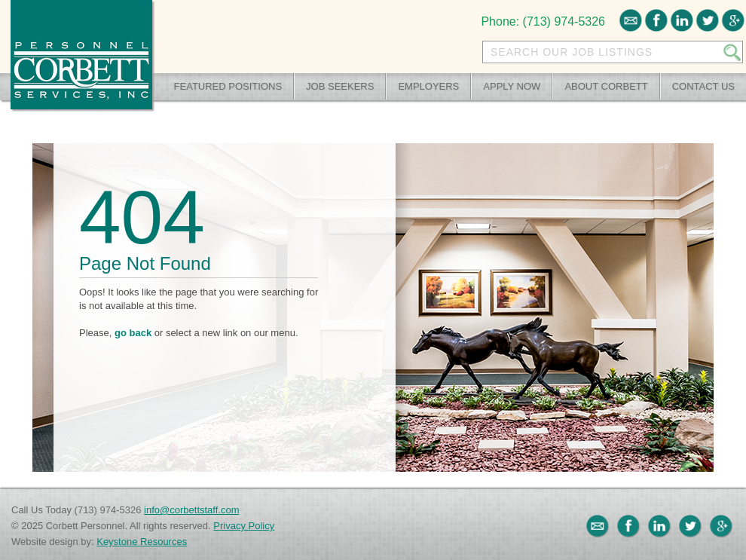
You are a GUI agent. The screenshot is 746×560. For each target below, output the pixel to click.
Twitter (708, 20)
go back (133, 333)
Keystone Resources (142, 542)
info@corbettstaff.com (191, 510)
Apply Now (512, 86)
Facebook (656, 20)
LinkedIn (682, 20)
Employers (428, 86)
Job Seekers (340, 86)
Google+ (733, 20)
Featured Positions (228, 86)
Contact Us (703, 86)
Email (631, 20)
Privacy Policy (244, 526)
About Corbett (606, 86)
